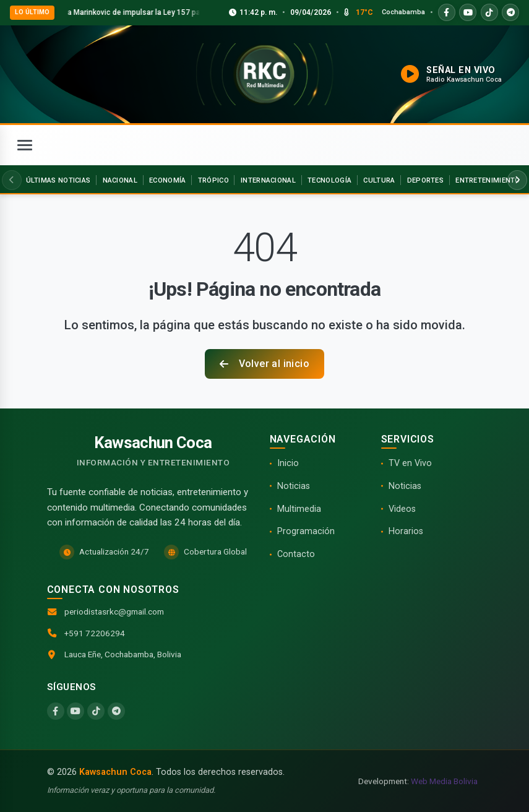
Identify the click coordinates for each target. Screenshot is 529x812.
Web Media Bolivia (444, 781)
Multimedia (299, 509)
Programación (306, 531)
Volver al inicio (264, 364)
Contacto (296, 554)
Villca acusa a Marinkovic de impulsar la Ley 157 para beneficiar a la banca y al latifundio (195, 12)
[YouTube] (75, 711)
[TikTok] (96, 711)
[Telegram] (116, 711)
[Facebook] (56, 711)
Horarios (406, 531)
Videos (402, 509)
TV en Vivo (410, 463)
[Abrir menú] (25, 145)
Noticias (294, 486)
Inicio (288, 463)
